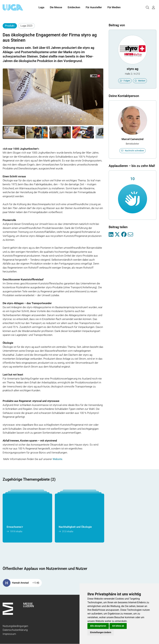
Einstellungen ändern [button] (101, 632)
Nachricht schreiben (132, 151)
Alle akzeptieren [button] (98, 626)
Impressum (9, 634)
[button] (14, 132)
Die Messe (56, 7)
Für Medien (114, 7)
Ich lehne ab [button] (118, 626)
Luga (41, 7)
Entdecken (74, 7)
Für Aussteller (94, 7)
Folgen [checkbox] (125, 81)
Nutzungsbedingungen (15, 626)
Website (57, 459)
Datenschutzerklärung (15, 630)
